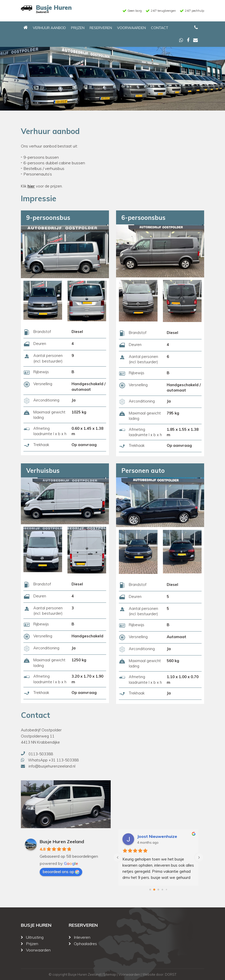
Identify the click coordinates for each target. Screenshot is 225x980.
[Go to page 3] (163, 889)
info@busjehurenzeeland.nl (52, 766)
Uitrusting (35, 937)
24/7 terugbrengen (163, 11)
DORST (171, 974)
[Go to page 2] (158, 890)
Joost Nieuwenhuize (157, 836)
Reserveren (101, 28)
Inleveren (82, 937)
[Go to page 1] (154, 889)
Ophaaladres (85, 944)
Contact (160, 28)
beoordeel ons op (61, 871)
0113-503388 (41, 754)
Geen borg (135, 11)
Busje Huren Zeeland (62, 842)
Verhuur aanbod (49, 28)
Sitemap (110, 974)
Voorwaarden (131, 28)
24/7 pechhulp (194, 11)
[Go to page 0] (150, 890)
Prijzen (78, 28)
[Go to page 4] (167, 889)
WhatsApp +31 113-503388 (53, 760)
